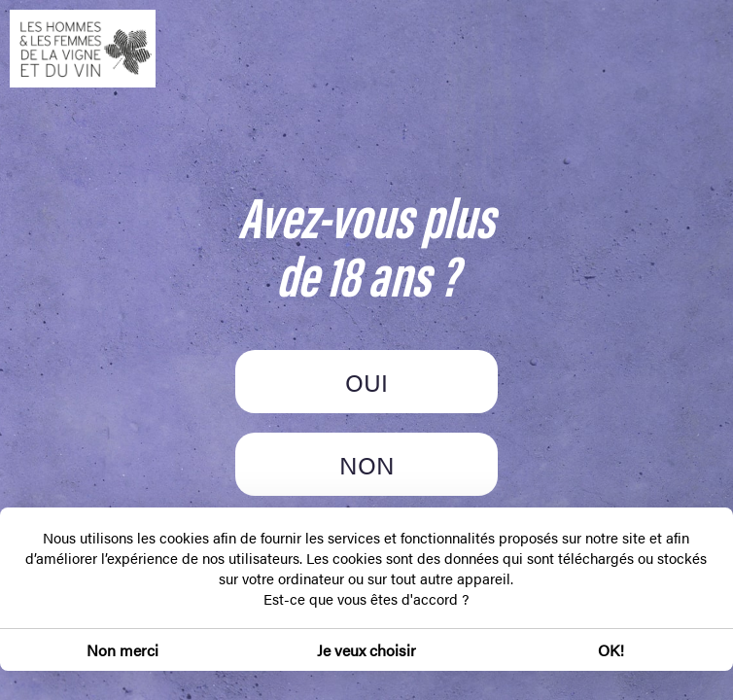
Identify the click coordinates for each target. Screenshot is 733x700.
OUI (366, 382)
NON (367, 464)
